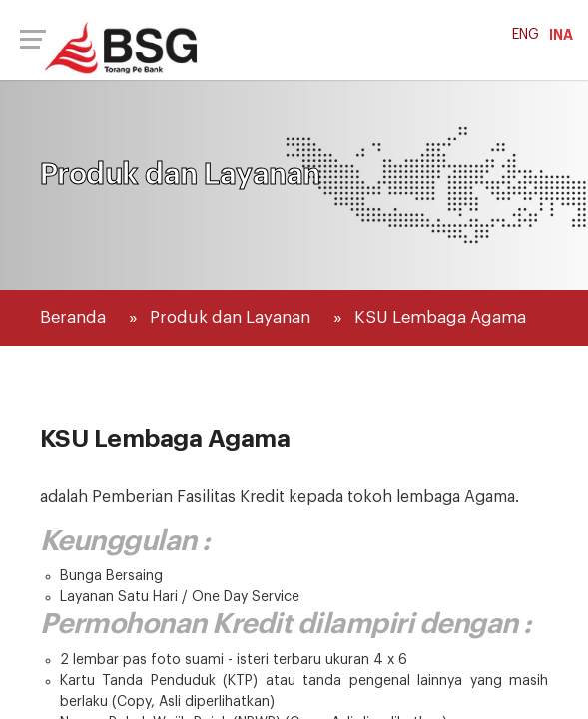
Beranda (73, 317)
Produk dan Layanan (230, 317)
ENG (526, 35)
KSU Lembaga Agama (440, 317)
